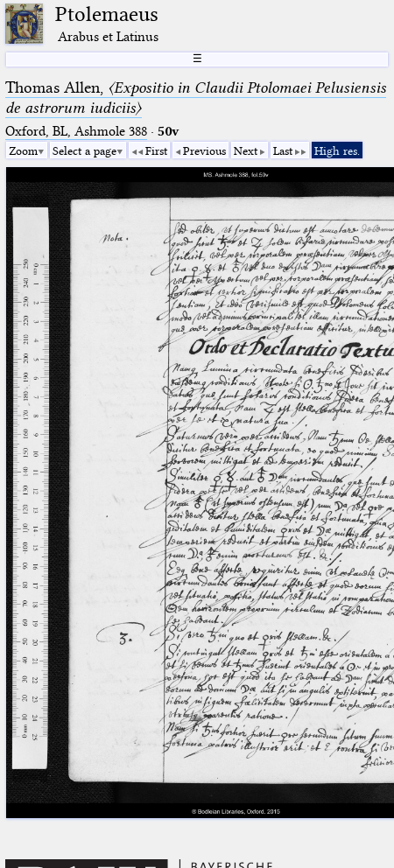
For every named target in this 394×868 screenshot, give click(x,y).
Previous (204, 150)
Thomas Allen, (196, 98)
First (156, 150)
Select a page (84, 150)
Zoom (23, 150)
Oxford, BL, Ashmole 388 (76, 131)
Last (283, 150)
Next (246, 150)
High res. (337, 150)
